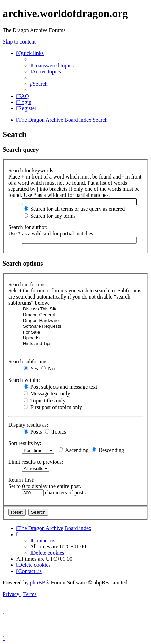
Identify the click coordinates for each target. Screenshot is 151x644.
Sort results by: (25, 443)
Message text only (47, 394)
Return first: (21, 480)
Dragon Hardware (42, 321)
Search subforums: (29, 362)
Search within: (24, 380)
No (48, 368)
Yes (31, 368)
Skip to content (19, 42)
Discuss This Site (42, 309)
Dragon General (42, 315)
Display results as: (28, 425)
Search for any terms (50, 216)
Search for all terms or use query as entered (74, 209)
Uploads (42, 338)
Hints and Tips (42, 344)
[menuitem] (52, 65)
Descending (108, 450)
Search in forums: (28, 284)
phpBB (38, 583)
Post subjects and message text (60, 387)
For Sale (42, 332)
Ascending (74, 450)
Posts (33, 432)
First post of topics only (53, 407)
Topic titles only (44, 400)
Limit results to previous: (36, 462)
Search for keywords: (32, 171)
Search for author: (28, 227)
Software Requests (42, 327)
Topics (56, 432)
